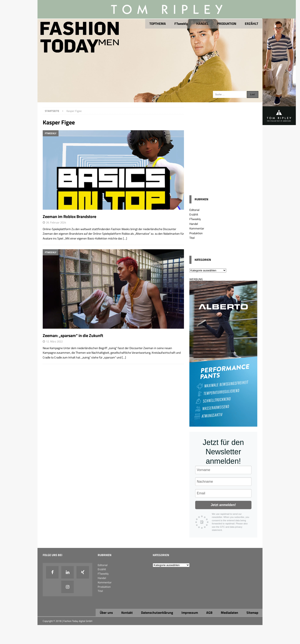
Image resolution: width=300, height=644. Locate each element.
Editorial (194, 210)
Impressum (190, 613)
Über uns (106, 613)
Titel (192, 238)
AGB (209, 613)
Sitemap (252, 613)
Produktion (196, 233)
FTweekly (181, 24)
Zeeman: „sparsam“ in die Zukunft (73, 335)
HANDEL (202, 24)
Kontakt (127, 613)
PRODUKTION (227, 24)
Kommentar (197, 228)
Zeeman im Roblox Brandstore (69, 216)
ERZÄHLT (251, 24)
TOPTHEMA (158, 24)
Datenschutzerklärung (157, 613)
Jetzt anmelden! (223, 505)
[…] (125, 238)
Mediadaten (229, 613)
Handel (194, 224)
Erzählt (194, 214)
